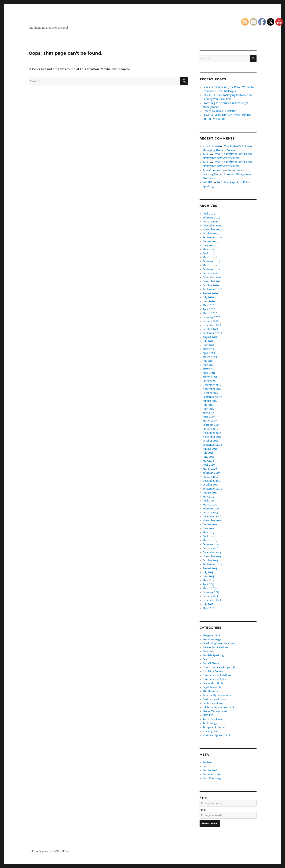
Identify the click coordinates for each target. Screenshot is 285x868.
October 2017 (210, 393)
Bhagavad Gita (211, 636)
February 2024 (211, 261)
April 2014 (209, 536)
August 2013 (210, 568)
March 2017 (210, 421)
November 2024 (212, 230)
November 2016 (212, 437)
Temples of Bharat (214, 727)
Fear (205, 659)
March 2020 (210, 313)
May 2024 (208, 250)
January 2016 (210, 477)
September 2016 (212, 445)
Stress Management (215, 711)
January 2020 (211, 321)
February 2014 (211, 544)
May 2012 (208, 608)
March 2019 (210, 357)
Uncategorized (211, 731)
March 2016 (210, 469)
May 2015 (208, 497)
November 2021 (212, 281)
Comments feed (212, 775)
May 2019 (208, 349)
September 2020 (212, 289)
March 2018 (210, 377)
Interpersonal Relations (217, 675)
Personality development (218, 695)
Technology (210, 723)
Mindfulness (210, 691)
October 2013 (210, 560)
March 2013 (210, 588)
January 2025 (211, 222)
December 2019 (212, 325)
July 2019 (208, 341)
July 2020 (208, 297)
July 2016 (208, 453)
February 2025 (211, 218)
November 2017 (212, 389)
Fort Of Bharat (211, 663)
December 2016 (212, 433)
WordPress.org (212, 779)
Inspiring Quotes (213, 671)
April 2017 (209, 417)
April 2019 (209, 353)
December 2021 (212, 277)
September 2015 (212, 489)
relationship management (218, 707)
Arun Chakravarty (213, 170)
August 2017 (210, 401)
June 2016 (209, 457)
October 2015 (210, 485)
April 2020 (209, 309)
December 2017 (212, 385)
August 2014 (210, 525)
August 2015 (210, 493)
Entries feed (210, 771)
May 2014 (208, 533)
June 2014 (208, 529)
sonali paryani (211, 146)
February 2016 (211, 473)
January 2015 (210, 513)
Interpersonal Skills (215, 679)
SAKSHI (207, 182)
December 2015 (212, 481)
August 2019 (210, 337)
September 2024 (212, 238)
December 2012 (212, 600)
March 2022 (210, 265)
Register (208, 763)
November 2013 (212, 556)
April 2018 (209, 373)
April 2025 (209, 214)
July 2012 (208, 604)
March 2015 (210, 505)
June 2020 (209, 301)
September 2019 (212, 333)
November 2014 (212, 521)
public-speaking (213, 703)
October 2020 (211, 285)
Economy (208, 652)
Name (203, 798)
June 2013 (208, 576)
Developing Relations (215, 648)
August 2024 (210, 242)
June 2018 (208, 365)
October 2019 (211, 329)
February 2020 (211, 317)
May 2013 (208, 580)
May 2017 (208, 413)
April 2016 (209, 465)
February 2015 (211, 509)
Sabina (207, 154)
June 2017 (208, 409)
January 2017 (210, 429)
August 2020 (210, 293)
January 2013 (210, 596)
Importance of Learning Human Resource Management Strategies (227, 174)
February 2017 (211, 425)
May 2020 (208, 305)
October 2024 (211, 234)
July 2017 (208, 405)
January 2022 (211, 273)
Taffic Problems (212, 719)
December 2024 (212, 226)
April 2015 (209, 501)
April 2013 (209, 584)
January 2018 (210, 381)
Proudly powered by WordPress (51, 851)
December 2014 (212, 517)
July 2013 (208, 572)
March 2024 (210, 257)
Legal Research (212, 687)
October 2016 (211, 441)
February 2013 (211, 592)
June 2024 (209, 246)
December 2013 (212, 552)
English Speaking (213, 656)
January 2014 (210, 548)
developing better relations (219, 644)
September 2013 (212, 564)
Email (203, 810)
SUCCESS (208, 715)
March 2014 (210, 540)
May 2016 (208, 461)
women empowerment (216, 735)
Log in (206, 767)
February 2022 (211, 269)
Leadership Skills (213, 683)
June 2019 (209, 345)
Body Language (212, 640)
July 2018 (208, 361)
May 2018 (208, 369)
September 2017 (212, 397)
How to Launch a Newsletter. (220, 111)
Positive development (216, 699)
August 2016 (210, 449)
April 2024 (209, 253)
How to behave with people (219, 667)
